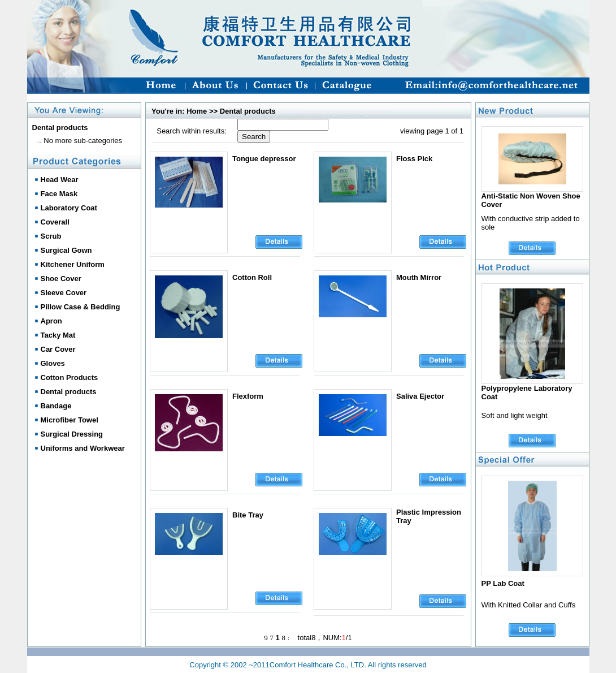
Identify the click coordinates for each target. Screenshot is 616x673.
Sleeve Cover (64, 293)
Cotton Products (70, 378)
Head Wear (60, 180)
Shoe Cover (61, 279)
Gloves (53, 363)
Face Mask (59, 194)
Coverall (55, 222)
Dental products (69, 392)
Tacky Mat (58, 335)
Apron (51, 321)
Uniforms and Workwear (83, 448)
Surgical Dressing (72, 434)
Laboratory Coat (69, 208)
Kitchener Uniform (73, 264)
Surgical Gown (66, 250)
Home (197, 111)
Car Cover (58, 349)
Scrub (51, 236)
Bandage (56, 406)
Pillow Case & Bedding (81, 307)
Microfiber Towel (70, 420)
